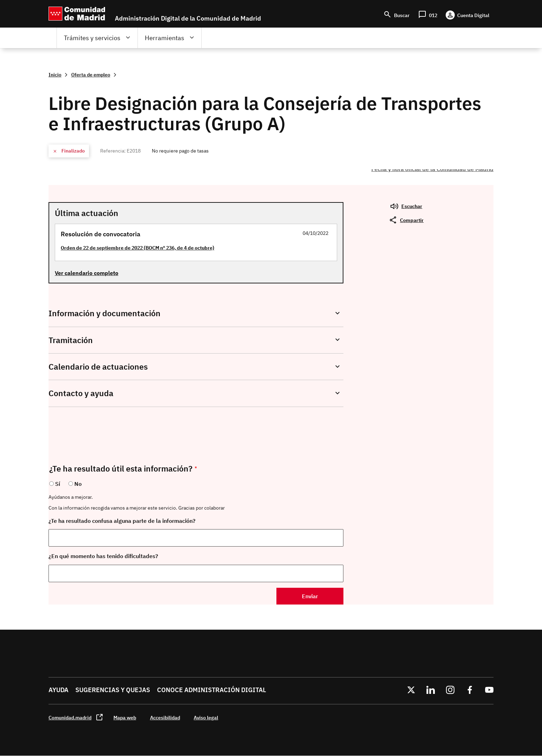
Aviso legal (206, 717)
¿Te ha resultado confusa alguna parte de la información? (122, 521)
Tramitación (71, 340)
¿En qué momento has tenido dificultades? (103, 556)
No (78, 484)
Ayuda (58, 690)
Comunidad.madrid (70, 717)
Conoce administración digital (211, 690)
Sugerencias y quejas (113, 690)
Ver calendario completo (87, 273)
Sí (58, 484)
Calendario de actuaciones (98, 367)
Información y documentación (105, 313)
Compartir (412, 220)
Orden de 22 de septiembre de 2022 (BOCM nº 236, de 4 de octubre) (138, 248)
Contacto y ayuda (81, 393)
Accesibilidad (165, 717)
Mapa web (125, 717)
